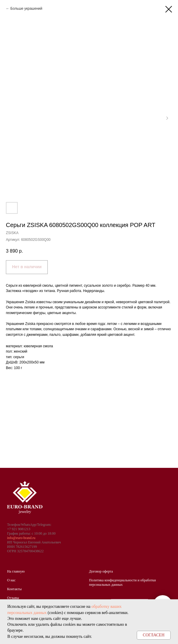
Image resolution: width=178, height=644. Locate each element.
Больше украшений (26, 9)
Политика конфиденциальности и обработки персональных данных (122, 582)
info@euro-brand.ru (21, 538)
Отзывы (13, 598)
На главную (16, 571)
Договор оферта (101, 571)
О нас (11, 580)
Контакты (14, 589)
